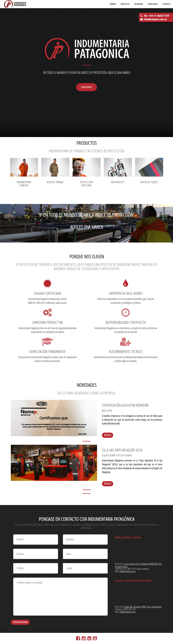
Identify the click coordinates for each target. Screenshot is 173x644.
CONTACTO (167, 4)
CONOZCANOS (86, 87)
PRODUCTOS (125, 4)
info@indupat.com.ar (127, 571)
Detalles (108, 435)
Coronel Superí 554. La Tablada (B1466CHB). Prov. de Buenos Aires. (138, 565)
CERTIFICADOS (153, 4)
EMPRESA (113, 4)
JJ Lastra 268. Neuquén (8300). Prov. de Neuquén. (143, 607)
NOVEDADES (139, 4)
